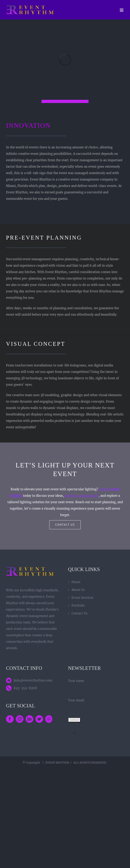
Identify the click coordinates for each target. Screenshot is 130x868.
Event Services (82, 598)
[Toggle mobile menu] (122, 10)
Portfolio (78, 605)
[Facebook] (10, 719)
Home (76, 582)
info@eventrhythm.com (33, 680)
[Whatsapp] (49, 719)
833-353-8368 (25, 688)
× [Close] (74, 733)
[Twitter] (39, 719)
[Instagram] (20, 719)
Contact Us (80, 613)
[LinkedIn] (29, 719)
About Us (78, 590)
